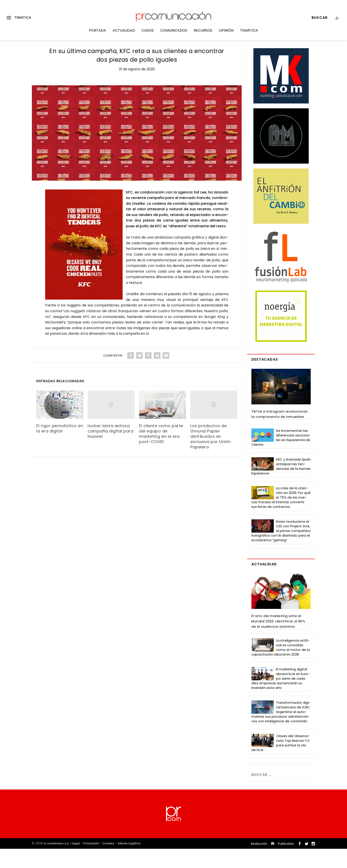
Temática (249, 34)
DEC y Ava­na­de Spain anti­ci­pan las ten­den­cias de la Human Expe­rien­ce (281, 486)
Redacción (259, 863)
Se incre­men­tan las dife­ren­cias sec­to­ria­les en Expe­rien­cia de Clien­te (281, 457)
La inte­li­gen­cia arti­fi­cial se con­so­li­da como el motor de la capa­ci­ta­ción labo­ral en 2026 (281, 667)
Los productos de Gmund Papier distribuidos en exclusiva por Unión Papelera (211, 456)
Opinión (226, 34)
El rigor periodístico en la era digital (60, 448)
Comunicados (174, 34)
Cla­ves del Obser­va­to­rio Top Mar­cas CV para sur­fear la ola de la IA (281, 762)
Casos (148, 34)
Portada (97, 34)
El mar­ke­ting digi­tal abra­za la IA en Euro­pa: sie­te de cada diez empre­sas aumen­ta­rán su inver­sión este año (281, 698)
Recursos (203, 34)
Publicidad (286, 863)
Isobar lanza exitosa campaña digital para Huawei (110, 450)
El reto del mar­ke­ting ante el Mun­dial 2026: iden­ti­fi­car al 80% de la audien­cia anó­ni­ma (278, 641)
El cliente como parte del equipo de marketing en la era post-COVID (161, 453)
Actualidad (124, 34)
